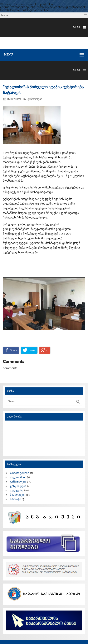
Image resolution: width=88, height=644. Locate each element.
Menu (5, 15)
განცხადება (18, 486)
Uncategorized (20, 473)
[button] (77, 27)
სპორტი (16, 499)
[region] (44, 304)
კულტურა (17, 490)
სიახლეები (18, 495)
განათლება (35, 99)
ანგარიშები (18, 477)
